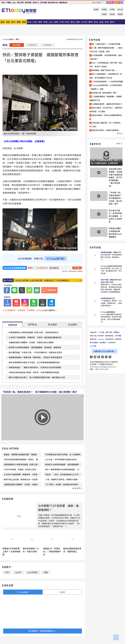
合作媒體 (118, 336)
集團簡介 (117, 332)
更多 (120, 133)
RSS (116, 2)
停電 (46, 572)
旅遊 (46, 22)
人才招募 (101, 332)
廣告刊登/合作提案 (97, 336)
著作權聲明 (94, 342)
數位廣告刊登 (53, 3)
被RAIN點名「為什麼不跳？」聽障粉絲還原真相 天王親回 (106, 110)
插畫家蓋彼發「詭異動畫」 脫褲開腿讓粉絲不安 (105, 98)
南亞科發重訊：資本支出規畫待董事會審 (106, 117)
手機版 (9, 3)
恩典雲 (104, 14)
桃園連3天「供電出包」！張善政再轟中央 (52, 551)
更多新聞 (76, 268)
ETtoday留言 (23, 592)
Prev (81, 280)
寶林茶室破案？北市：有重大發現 (31, 550)
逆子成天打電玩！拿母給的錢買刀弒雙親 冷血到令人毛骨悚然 (115, 216)
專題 (24, 22)
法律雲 (112, 9)
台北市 (18, 572)
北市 (7, 572)
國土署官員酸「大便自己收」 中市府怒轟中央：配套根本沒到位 (35, 352)
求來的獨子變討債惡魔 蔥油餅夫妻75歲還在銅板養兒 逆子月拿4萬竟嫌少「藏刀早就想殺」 (115, 177)
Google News (122, 2)
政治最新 (52, 324)
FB (107, 2)
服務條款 (118, 339)
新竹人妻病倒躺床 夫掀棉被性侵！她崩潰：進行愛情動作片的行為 (106, 76)
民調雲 (104, 9)
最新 (3, 22)
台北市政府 (32, 572)
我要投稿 (93, 332)
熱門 (13, 22)
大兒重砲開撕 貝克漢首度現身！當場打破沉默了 (106, 57)
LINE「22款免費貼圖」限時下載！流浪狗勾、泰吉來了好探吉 (106, 65)
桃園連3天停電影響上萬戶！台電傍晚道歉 (11, 551)
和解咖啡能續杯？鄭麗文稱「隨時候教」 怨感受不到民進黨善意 (35, 357)
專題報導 (47, 45)
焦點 (8, 22)
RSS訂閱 (93, 346)
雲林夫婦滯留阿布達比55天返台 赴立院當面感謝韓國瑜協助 (34, 362)
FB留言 (62, 592)
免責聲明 (103, 342)
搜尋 (104, 2)
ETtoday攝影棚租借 (108, 312)
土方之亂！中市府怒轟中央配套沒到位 (61, 459)
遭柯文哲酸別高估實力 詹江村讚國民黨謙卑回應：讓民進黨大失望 (37, 377)
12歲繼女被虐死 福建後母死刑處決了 (107, 104)
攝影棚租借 (63, 3)
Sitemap (101, 339)
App (14, 3)
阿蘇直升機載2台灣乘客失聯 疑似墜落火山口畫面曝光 (115, 233)
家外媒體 (44, 3)
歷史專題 (28, 3)
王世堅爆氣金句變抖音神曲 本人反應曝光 (63, 454)
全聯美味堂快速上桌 (108, 298)
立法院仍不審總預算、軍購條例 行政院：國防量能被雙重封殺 (35, 337)
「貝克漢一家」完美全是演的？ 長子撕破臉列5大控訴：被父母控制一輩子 (39, 392)
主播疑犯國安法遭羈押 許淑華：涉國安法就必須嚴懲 (31, 342)
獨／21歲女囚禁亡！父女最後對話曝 (106, 44)
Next (78, 280)
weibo (119, 2)
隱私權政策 (110, 339)
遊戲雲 (120, 14)
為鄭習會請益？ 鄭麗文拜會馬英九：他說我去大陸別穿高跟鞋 (35, 367)
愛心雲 (120, 9)
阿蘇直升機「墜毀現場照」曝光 (104, 93)
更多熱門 (77, 488)
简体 (3, 3)
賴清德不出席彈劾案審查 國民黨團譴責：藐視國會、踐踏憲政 (35, 347)
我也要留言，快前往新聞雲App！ (42, 631)
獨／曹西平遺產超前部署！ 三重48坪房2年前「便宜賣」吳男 (106, 50)
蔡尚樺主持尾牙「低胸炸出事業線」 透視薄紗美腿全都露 (40, 280)
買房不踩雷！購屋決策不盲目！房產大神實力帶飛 (112, 281)
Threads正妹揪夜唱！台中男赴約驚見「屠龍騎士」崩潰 (106, 87)
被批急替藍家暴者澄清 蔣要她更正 (72, 550)
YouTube (110, 2)
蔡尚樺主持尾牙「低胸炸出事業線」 (106, 130)
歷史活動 (20, 3)
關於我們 (109, 332)
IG (113, 2)
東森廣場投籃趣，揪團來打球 (111, 252)
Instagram (99, 357)
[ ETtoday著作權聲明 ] (46, 310)
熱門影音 (32, 324)
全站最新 (72, 324)
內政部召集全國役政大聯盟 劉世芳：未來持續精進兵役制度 (34, 372)
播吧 (19, 22)
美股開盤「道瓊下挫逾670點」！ (105, 70)
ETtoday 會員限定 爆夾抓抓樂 (111, 266)
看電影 (96, 9)
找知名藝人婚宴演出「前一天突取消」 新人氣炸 (106, 125)
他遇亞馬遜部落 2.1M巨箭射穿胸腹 (107, 82)
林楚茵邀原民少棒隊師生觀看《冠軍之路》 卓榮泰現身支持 (33, 332)
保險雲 (112, 14)
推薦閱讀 (12, 325)
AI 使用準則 (111, 342)
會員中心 (36, 3)
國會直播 (32, 45)
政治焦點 (17, 45)
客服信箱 (93, 339)
